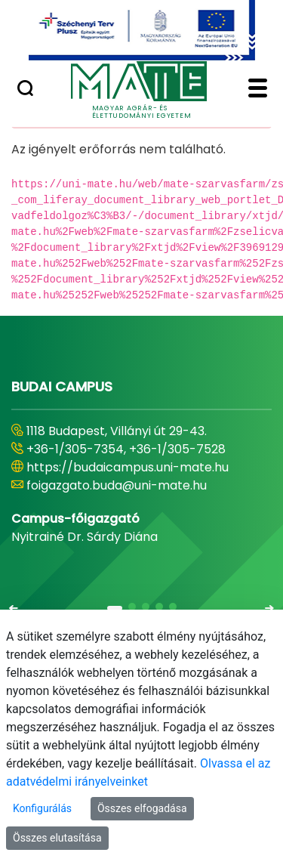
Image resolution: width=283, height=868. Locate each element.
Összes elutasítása (57, 838)
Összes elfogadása (142, 808)
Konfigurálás (42, 808)
